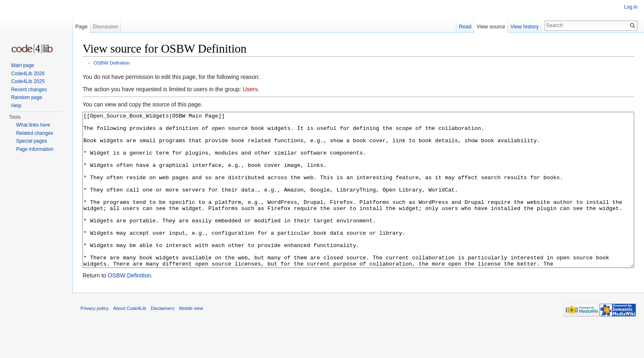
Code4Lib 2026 (28, 74)
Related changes (34, 133)
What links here (33, 125)
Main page (23, 65)
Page (81, 27)
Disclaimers (163, 339)
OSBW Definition (112, 63)
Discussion (106, 27)
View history (525, 27)
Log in (631, 7)
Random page (26, 97)
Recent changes (29, 90)
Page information (35, 149)
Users (250, 89)
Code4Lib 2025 (28, 81)
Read (465, 27)
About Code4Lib (130, 339)
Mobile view (191, 339)
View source (491, 27)
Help (16, 106)
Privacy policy (94, 339)
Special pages (31, 141)
